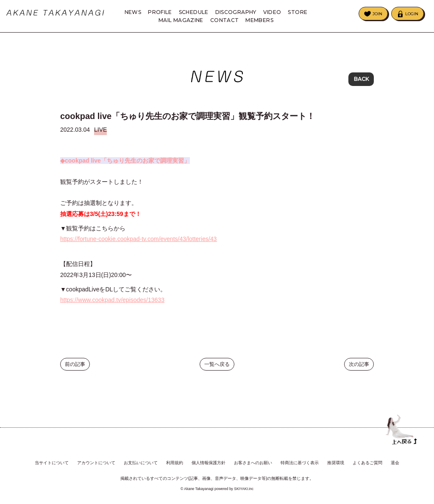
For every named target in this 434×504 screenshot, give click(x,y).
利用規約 (175, 463)
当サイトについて (52, 463)
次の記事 (359, 371)
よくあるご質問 (367, 463)
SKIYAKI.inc (244, 489)
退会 (395, 463)
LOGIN (412, 14)
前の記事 (75, 371)
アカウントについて (96, 463)
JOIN (377, 14)
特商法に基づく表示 (300, 463)
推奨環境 (336, 463)
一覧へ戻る (217, 371)
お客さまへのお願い (253, 463)
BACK (361, 80)
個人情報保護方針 (209, 463)
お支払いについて (141, 463)
